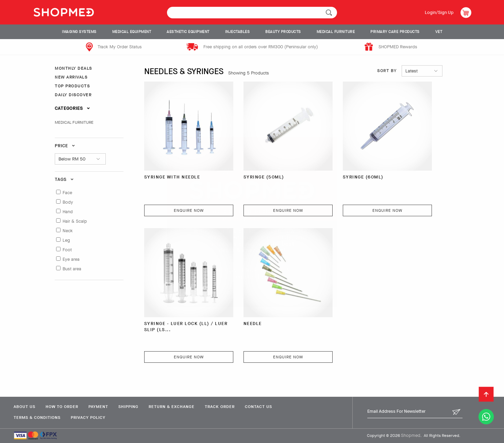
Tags (64, 179)
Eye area (71, 259)
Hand (68, 212)
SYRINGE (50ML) (264, 177)
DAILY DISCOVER (73, 95)
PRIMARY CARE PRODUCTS (395, 32)
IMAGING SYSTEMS (79, 32)
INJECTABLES (238, 32)
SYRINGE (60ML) (363, 177)
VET (439, 32)
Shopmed (411, 435)
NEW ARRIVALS (71, 77)
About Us (24, 407)
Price (65, 146)
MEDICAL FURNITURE (336, 32)
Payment (98, 407)
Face (67, 193)
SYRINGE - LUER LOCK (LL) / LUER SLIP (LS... (186, 327)
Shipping (128, 407)
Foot (67, 250)
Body (68, 202)
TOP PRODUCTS (72, 86)
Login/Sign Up (439, 12)
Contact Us (258, 407)
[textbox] (252, 13)
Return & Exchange (172, 407)
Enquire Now (189, 210)
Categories (72, 108)
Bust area (72, 269)
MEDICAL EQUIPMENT (132, 32)
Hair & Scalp (75, 221)
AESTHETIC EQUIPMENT (188, 32)
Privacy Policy (88, 418)
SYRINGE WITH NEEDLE (172, 177)
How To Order (62, 407)
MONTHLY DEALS (73, 68)
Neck (68, 231)
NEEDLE (253, 323)
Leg (66, 240)
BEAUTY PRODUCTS (283, 32)
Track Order (220, 407)
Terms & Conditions (37, 418)
